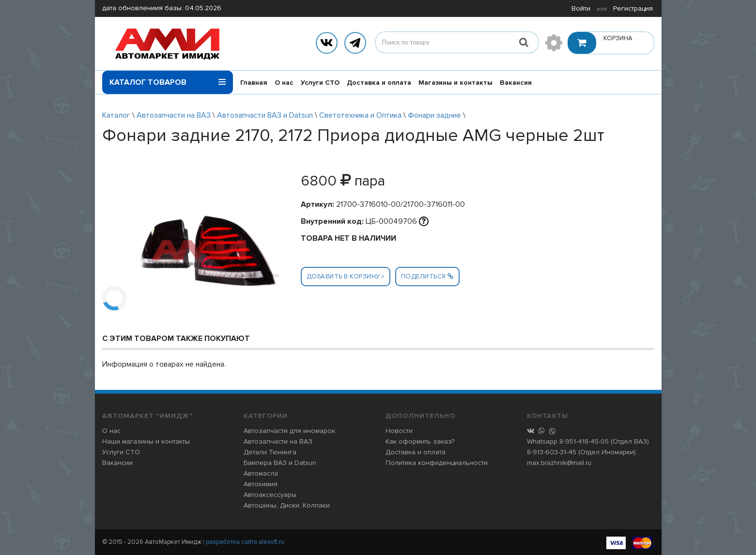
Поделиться (427, 277)
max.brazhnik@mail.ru (559, 463)
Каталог (116, 115)
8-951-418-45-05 (584, 441)
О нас (284, 83)
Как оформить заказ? (420, 441)
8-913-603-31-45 (552, 452)
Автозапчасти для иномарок (289, 431)
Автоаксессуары (270, 495)
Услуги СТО (320, 83)
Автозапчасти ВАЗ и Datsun (265, 115)
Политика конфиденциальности (437, 463)
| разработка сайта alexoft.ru (244, 542)
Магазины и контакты (455, 83)
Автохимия (261, 484)
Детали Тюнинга (270, 452)
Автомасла (261, 473)
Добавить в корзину (346, 277)
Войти (581, 8)
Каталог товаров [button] (168, 79)
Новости (399, 431)
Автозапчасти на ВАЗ (174, 115)
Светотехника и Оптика (360, 115)
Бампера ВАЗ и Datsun (280, 463)
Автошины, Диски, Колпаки (287, 505)
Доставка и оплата (379, 83)
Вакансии (516, 83)
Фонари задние (434, 115)
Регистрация (633, 8)
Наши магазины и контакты (146, 441)
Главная (254, 83)
